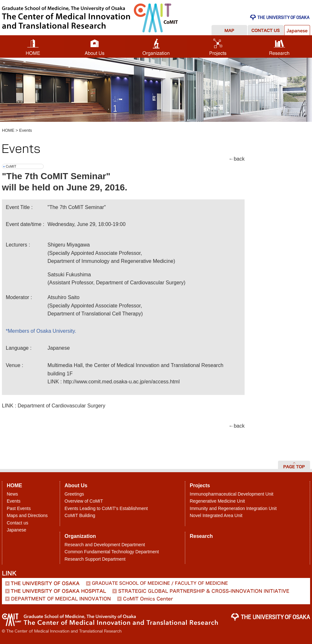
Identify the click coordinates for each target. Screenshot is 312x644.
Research (201, 536)
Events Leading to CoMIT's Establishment (106, 508)
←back (237, 159)
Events (26, 130)
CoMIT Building (80, 515)
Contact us (17, 523)
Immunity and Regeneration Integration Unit (233, 508)
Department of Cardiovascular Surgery (61, 406)
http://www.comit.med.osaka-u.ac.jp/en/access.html (121, 382)
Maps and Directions (27, 515)
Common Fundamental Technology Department (112, 552)
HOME (8, 130)
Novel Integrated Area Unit (216, 515)
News (12, 494)
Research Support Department (95, 559)
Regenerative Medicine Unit (217, 501)
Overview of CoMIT (84, 501)
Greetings (74, 494)
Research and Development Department (105, 545)
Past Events (19, 508)
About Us (76, 485)
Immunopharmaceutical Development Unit (232, 494)
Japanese (17, 530)
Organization (80, 536)
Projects (200, 485)
